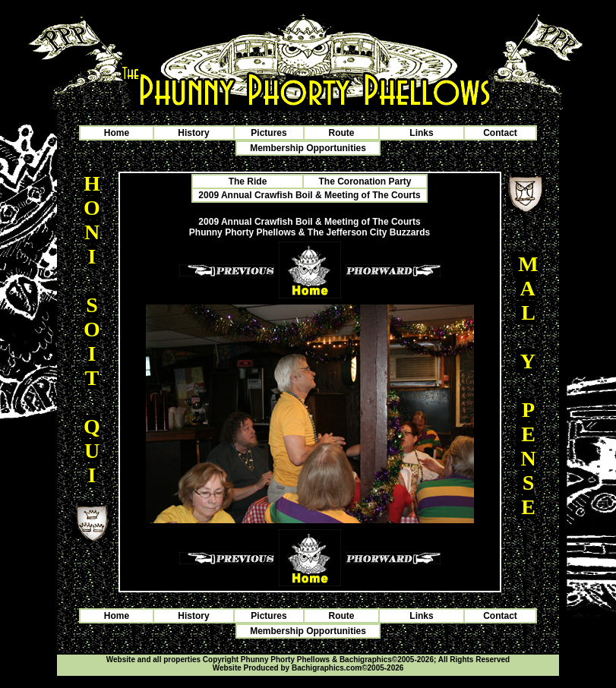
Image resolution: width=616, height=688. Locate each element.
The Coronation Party (365, 181)
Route (342, 133)
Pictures (269, 133)
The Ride (248, 181)
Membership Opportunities (308, 148)
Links (421, 133)
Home (117, 133)
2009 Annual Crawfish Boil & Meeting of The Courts (309, 195)
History (193, 133)
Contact (500, 133)
